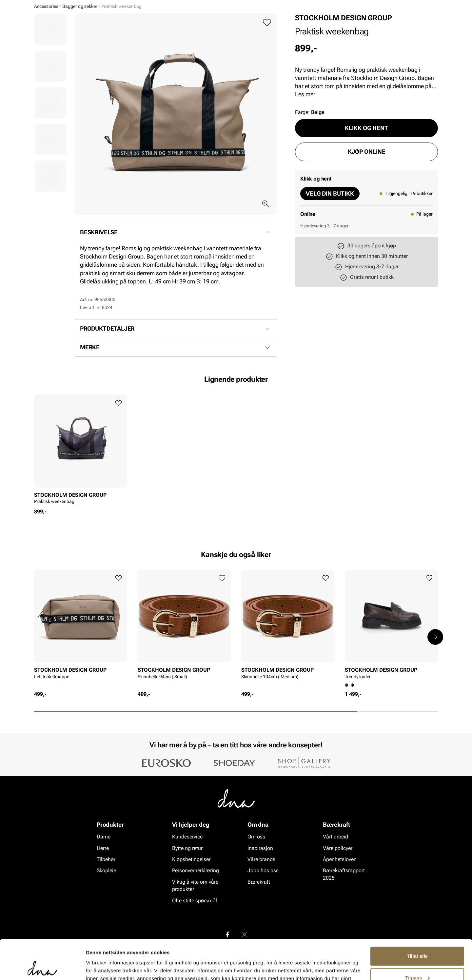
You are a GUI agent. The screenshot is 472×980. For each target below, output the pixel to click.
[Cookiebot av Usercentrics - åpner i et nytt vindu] (42, 967)
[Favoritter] (400, 24)
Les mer (305, 145)
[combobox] (200, 23)
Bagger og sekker (80, 57)
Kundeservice (187, 887)
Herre (64, 43)
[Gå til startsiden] (49, 23)
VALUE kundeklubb (415, 43)
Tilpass (417, 940)
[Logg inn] (375, 24)
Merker (335, 43)
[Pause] (433, 5)
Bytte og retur (187, 899)
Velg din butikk (330, 244)
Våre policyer (338, 899)
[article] (81, 502)
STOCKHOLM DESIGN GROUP (344, 68)
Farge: (310, 163)
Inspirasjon (368, 43)
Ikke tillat (417, 962)
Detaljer (95, 967)
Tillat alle (417, 919)
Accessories (95, 43)
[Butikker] (351, 24)
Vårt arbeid (335, 887)
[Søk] (272, 23)
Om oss (256, 887)
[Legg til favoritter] (267, 73)
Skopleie (130, 43)
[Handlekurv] (427, 24)
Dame (41, 43)
